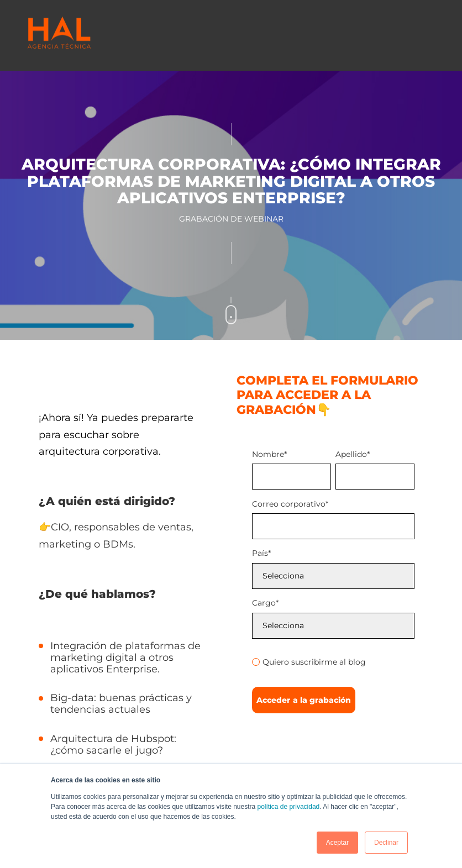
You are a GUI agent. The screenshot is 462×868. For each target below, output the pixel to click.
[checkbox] (333, 660)
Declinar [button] (386, 843)
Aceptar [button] (337, 843)
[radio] (333, 662)
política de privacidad (289, 807)
